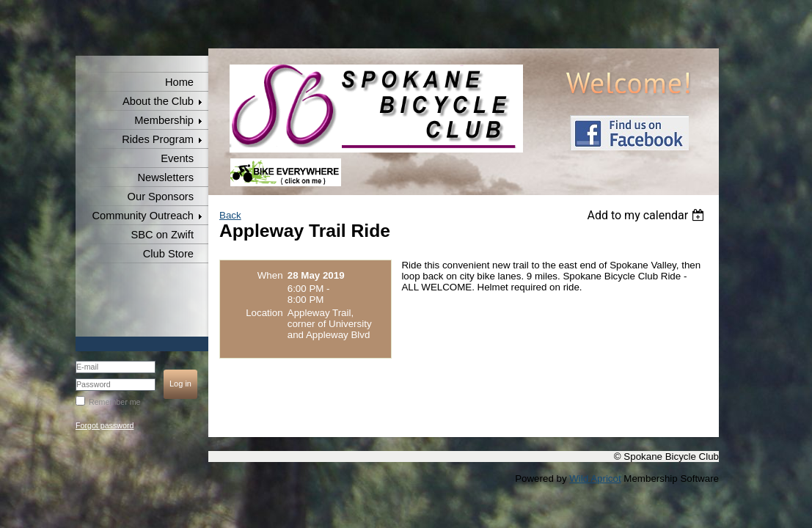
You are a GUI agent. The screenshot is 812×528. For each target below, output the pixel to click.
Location (264, 313)
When (270, 275)
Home (179, 82)
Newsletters (165, 177)
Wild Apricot (595, 478)
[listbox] (647, 215)
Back (230, 215)
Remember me (114, 402)
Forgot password (105, 425)
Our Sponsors (161, 197)
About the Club (158, 101)
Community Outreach (143, 216)
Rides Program (158, 139)
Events (177, 158)
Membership (164, 120)
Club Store (168, 254)
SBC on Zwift (162, 235)
